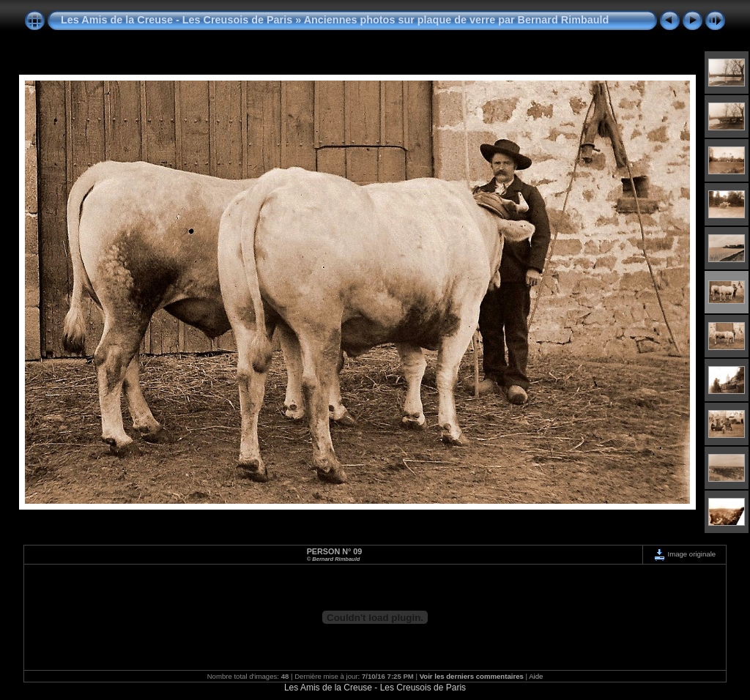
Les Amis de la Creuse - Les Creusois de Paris (177, 20)
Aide (536, 676)
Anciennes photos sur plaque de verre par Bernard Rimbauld (457, 20)
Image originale (684, 554)
